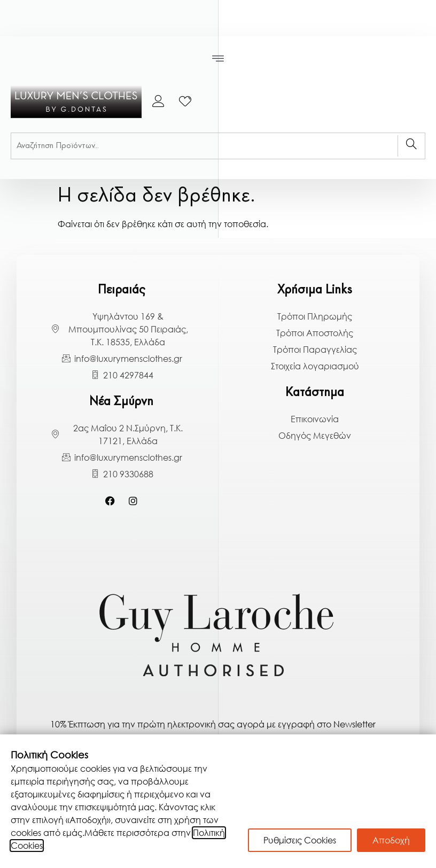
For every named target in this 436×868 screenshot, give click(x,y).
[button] (218, 59)
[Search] (411, 146)
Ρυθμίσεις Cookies (300, 840)
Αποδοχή (391, 840)
